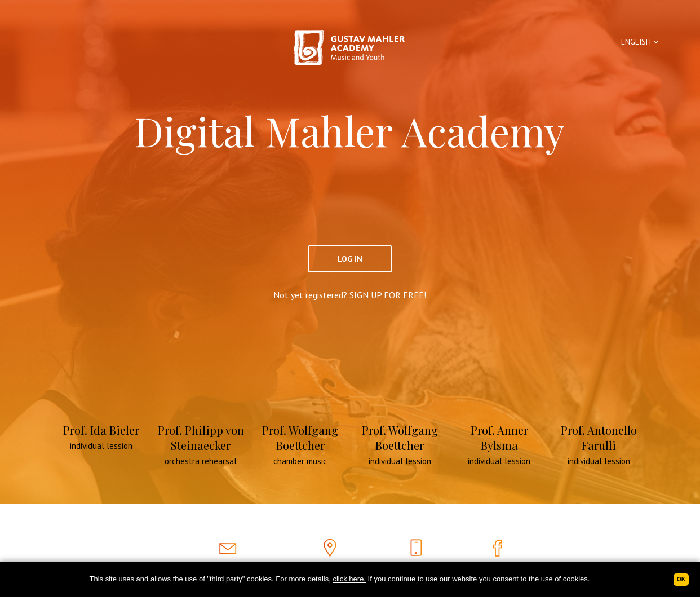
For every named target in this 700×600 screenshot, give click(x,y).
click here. (349, 579)
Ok (681, 579)
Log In (350, 259)
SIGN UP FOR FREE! (388, 295)
